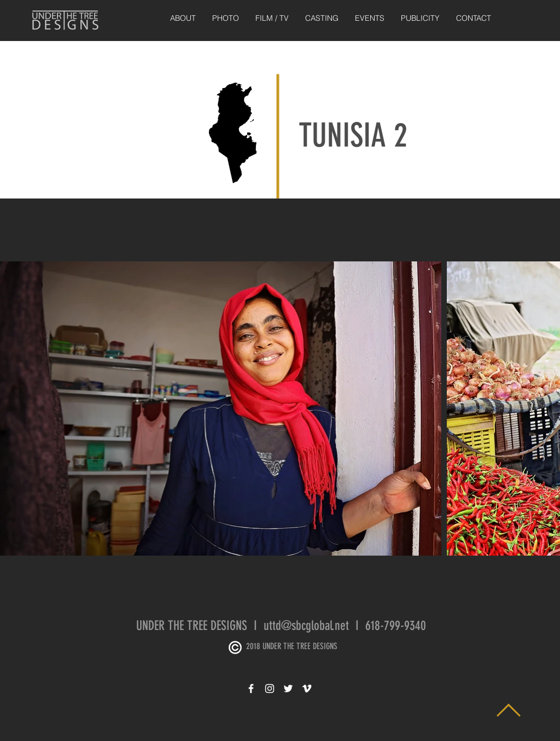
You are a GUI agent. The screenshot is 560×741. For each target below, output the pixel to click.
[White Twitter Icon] (288, 689)
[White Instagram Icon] (270, 689)
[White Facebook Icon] (251, 689)
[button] (226, 18)
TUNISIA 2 (353, 135)
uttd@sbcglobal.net (306, 626)
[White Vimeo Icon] (307, 689)
